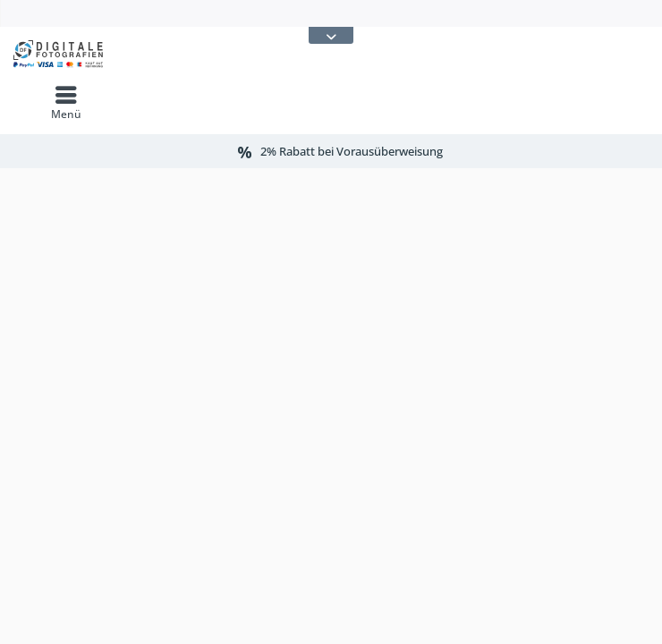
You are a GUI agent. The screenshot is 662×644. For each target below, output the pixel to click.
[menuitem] (66, 103)
